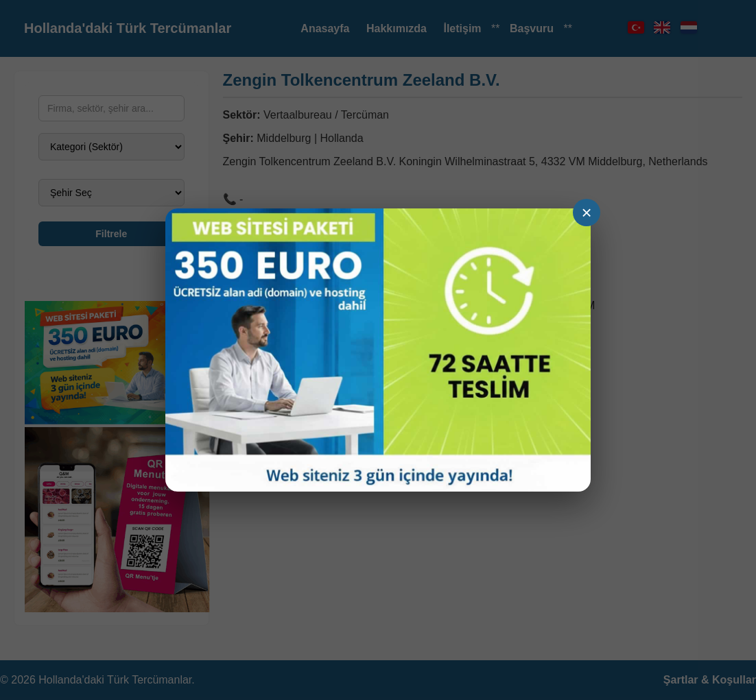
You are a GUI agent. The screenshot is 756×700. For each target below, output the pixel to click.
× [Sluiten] (586, 213)
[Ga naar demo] (378, 350)
